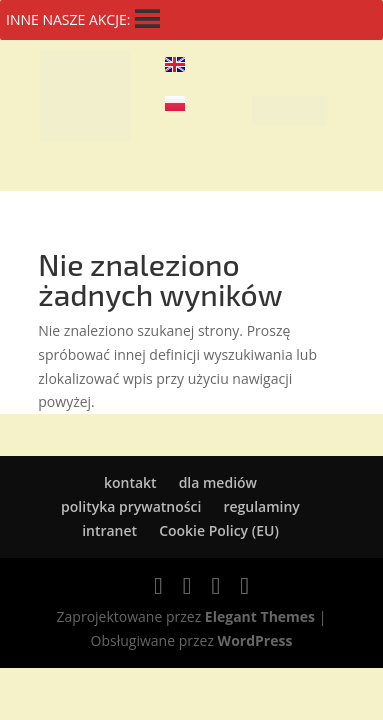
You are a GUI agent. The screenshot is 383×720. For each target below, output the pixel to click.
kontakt (130, 482)
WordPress (255, 640)
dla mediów (218, 482)
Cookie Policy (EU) (219, 530)
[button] (289, 111)
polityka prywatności (131, 506)
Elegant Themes (260, 616)
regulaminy (261, 506)
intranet (109, 530)
